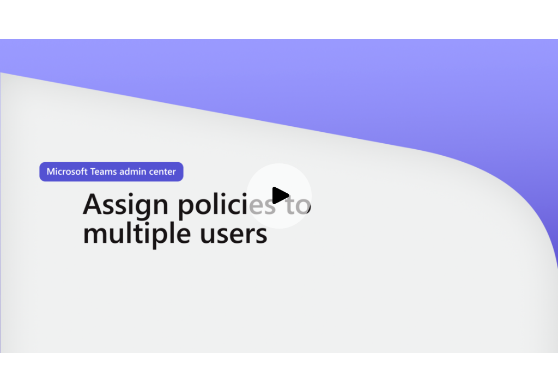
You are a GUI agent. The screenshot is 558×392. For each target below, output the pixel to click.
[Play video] (279, 196)
